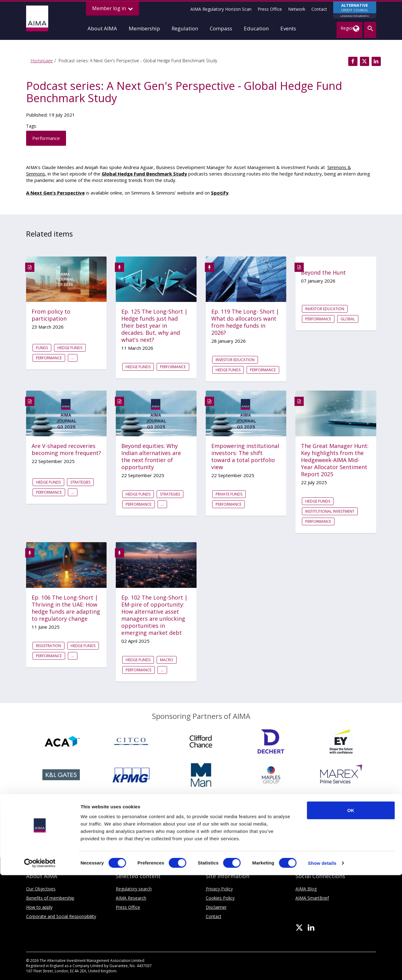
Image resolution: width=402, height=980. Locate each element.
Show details (322, 968)
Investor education (235, 360)
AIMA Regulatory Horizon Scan (221, 9)
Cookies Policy (220, 898)
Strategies (80, 482)
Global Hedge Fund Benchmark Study (144, 174)
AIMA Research (131, 898)
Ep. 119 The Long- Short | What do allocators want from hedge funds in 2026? (245, 322)
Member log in (113, 8)
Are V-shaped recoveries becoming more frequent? (66, 449)
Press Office (270, 9)
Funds (42, 348)
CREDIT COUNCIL (355, 10)
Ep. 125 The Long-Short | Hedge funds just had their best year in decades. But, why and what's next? (154, 326)
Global (348, 319)
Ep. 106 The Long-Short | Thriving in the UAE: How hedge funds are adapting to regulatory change (66, 608)
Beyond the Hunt (323, 273)
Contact (319, 9)
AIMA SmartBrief (312, 898)
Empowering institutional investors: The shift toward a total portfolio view (245, 457)
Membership (144, 28)
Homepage (42, 61)
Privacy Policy (219, 889)
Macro (167, 660)
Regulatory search (134, 889)
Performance (46, 138)
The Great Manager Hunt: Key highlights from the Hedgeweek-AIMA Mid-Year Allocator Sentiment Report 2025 (335, 460)
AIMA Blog (306, 889)
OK (351, 915)
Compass (221, 28)
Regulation (185, 28)
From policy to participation (51, 315)
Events (288, 28)
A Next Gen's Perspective (55, 193)
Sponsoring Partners (201, 837)
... (73, 358)
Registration (49, 646)
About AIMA (102, 28)
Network (297, 9)
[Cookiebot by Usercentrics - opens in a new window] (40, 968)
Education (256, 28)
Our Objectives (41, 889)
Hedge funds (70, 348)
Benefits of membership (50, 898)
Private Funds (229, 494)
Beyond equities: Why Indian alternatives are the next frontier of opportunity (151, 457)
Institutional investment (330, 511)
